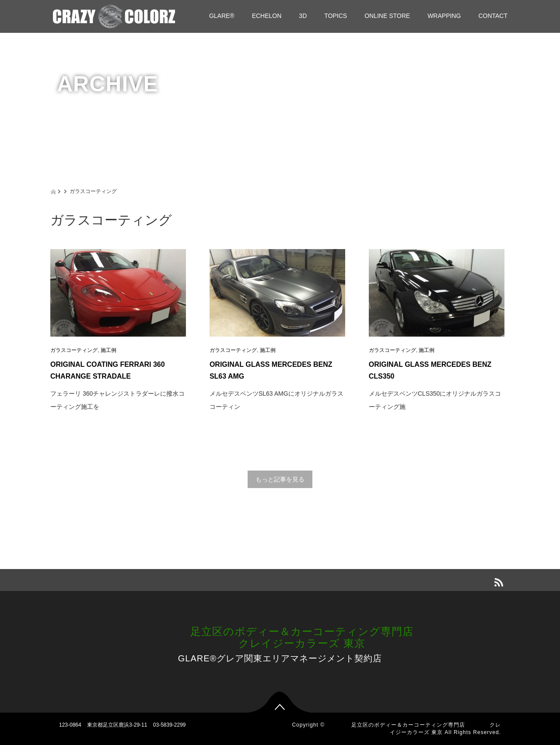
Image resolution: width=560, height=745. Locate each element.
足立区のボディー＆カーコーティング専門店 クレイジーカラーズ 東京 (280, 637)
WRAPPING (444, 16)
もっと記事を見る (280, 479)
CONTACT (493, 16)
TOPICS (336, 16)
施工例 (108, 350)
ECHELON (267, 16)
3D (303, 16)
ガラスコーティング (74, 350)
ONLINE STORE (387, 16)
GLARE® (222, 16)
